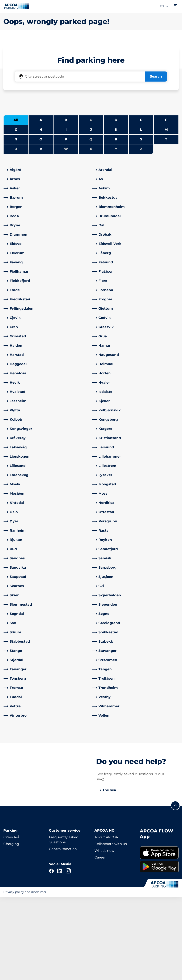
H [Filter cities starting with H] (41, 200)
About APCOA (106, 920)
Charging (11, 927)
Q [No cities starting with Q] (91, 210)
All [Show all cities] (16, 191)
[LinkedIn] (60, 954)
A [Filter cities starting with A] (41, 191)
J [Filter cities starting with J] (91, 200)
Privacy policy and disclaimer (25, 975)
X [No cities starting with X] (91, 220)
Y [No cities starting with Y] (116, 220)
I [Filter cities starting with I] (66, 200)
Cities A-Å (11, 920)
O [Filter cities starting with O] (41, 210)
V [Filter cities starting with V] (41, 220)
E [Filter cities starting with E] (141, 191)
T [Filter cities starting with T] (166, 210)
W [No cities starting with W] (66, 220)
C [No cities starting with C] (91, 191)
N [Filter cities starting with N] (16, 210)
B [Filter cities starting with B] (66, 191)
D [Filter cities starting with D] (116, 191)
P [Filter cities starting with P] (66, 210)
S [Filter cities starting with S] (141, 210)
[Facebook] (51, 954)
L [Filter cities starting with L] (141, 200)
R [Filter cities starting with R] (116, 210)
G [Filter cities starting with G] (16, 200)
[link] (47, 241)
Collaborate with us (111, 927)
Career (100, 941)
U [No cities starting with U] (16, 220)
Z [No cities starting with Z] (141, 220)
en (164, 6)
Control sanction (63, 932)
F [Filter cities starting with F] (166, 191)
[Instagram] (68, 954)
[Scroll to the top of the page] (175, 889)
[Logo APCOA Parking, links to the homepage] (17, 6)
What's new (104, 934)
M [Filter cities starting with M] (166, 200)
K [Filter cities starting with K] (116, 200)
